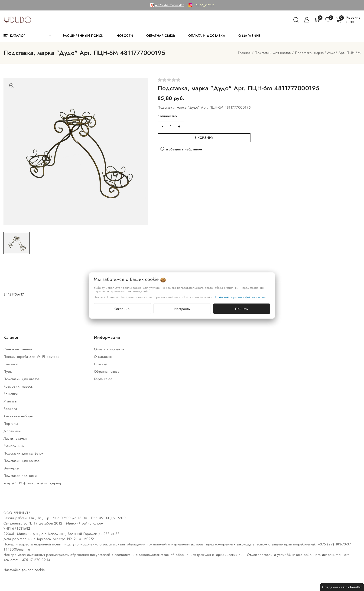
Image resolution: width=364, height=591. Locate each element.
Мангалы (11, 401)
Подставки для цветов (273, 53)
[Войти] (307, 20)
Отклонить (122, 309)
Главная (244, 53)
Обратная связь (107, 372)
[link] (205, 5)
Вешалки (11, 394)
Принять (242, 309)
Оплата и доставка (110, 349)
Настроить (182, 309)
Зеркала (11, 409)
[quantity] (171, 126)
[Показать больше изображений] (12, 86)
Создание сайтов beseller (342, 587)
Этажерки (12, 468)
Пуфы (9, 372)
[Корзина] (354, 20)
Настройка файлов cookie (24, 570)
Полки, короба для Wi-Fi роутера (32, 357)
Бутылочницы (15, 446)
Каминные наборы (19, 416)
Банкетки (11, 364)
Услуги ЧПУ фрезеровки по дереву (33, 483)
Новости (101, 364)
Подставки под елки (21, 476)
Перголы (11, 424)
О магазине (104, 357)
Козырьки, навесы (19, 386)
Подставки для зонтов (22, 461)
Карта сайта (104, 379)
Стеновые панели (18, 349)
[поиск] (296, 20)
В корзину (204, 138)
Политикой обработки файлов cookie (240, 297)
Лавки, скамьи (16, 438)
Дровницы (13, 431)
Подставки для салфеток (24, 453)
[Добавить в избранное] (181, 149)
